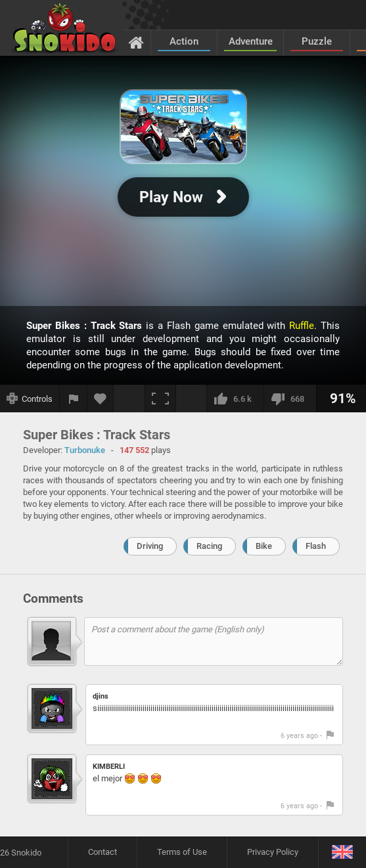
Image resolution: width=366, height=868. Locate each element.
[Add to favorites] (101, 399)
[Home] (136, 42)
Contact (103, 852)
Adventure (251, 41)
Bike (264, 546)
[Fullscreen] (160, 399)
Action (184, 41)
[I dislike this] (290, 399)
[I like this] (235, 399)
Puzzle (317, 41)
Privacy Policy (273, 852)
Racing (209, 546)
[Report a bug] (74, 399)
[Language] (342, 853)
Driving (150, 546)
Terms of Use (182, 852)
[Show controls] (30, 399)
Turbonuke (85, 450)
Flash (316, 546)
